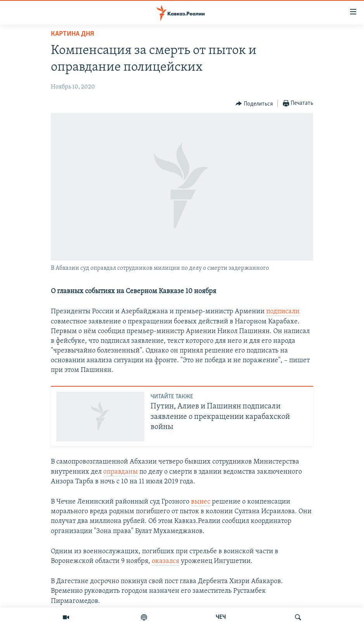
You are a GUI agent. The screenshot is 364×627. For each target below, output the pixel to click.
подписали (283, 312)
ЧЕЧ (221, 617)
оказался (166, 561)
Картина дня (72, 34)
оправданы (120, 472)
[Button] (254, 104)
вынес (201, 502)
